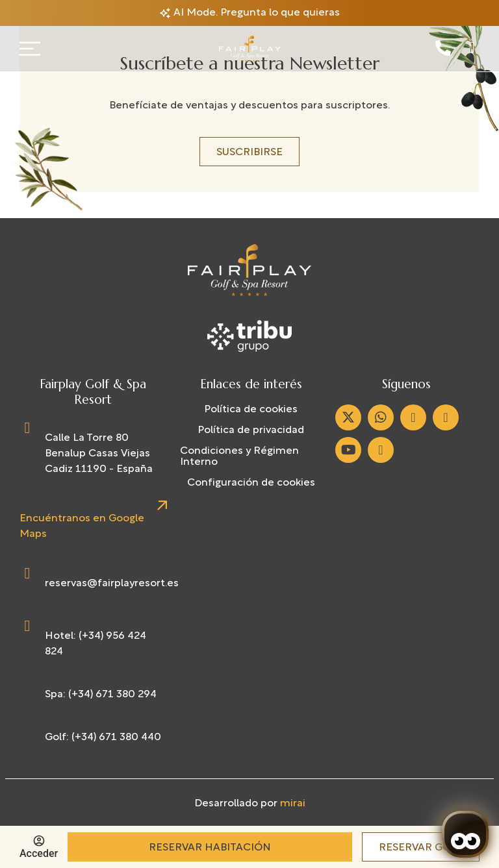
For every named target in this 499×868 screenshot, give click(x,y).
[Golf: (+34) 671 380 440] (27, 738)
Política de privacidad (251, 430)
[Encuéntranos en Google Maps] (162, 506)
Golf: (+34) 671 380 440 (103, 738)
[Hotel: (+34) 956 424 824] (27, 626)
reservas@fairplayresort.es (112, 584)
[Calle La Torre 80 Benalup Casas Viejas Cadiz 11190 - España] (27, 428)
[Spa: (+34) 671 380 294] (27, 695)
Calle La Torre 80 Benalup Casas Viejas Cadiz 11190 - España (99, 454)
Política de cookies (251, 410)
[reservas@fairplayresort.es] (27, 573)
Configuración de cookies (251, 483)
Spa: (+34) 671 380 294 (101, 695)
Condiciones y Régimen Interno (239, 457)
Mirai (293, 804)
